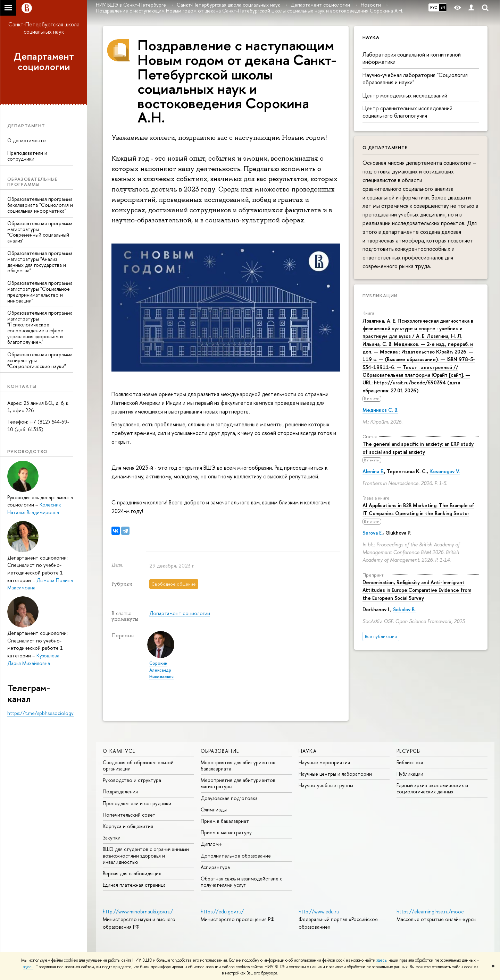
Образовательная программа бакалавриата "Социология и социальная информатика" (40, 205)
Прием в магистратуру (226, 832)
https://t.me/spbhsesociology (40, 713)
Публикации (380, 296)
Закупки (112, 838)
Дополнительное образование (236, 856)
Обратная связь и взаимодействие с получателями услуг (241, 882)
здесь (381, 960)
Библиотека (410, 762)
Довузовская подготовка (229, 798)
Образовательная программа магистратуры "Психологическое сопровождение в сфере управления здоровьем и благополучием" (40, 327)
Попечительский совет (129, 815)
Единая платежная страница (134, 885)
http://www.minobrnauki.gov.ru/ (138, 911)
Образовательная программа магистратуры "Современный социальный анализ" (40, 232)
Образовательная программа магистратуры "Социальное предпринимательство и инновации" (40, 292)
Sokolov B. (404, 609)
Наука (308, 751)
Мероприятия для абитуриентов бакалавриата (238, 765)
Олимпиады (214, 809)
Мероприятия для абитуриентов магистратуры (238, 783)
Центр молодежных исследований (405, 95)
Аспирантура (215, 867)
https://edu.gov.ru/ (222, 911)
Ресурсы (409, 751)
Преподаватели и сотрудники (27, 156)
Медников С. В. (380, 410)
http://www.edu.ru (319, 911)
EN (443, 7)
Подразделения (120, 791)
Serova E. (373, 533)
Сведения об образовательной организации (138, 765)
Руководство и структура (132, 780)
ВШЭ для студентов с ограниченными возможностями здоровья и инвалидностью (146, 855)
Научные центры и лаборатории (335, 774)
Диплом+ (211, 844)
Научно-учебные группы (326, 785)
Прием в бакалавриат (225, 821)
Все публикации (381, 636)
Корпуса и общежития (128, 826)
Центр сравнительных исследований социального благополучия (407, 112)
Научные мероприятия (324, 762)
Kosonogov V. (445, 471)
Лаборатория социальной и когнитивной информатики (412, 58)
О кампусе (119, 751)
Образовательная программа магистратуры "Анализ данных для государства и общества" (40, 262)
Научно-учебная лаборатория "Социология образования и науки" (415, 79)
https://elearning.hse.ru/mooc (430, 911)
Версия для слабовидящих (132, 873)
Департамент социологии (44, 62)
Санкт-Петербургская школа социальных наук (44, 28)
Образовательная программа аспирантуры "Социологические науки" (40, 360)
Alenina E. (373, 471)
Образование (220, 751)
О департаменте (27, 140)
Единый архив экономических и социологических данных (432, 788)
